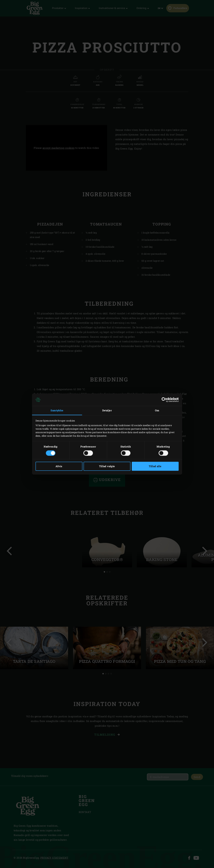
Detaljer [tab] (107, 410)
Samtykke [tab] (57, 410)
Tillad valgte (107, 466)
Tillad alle (155, 466)
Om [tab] (157, 410)
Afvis (59, 466)
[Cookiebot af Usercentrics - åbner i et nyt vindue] (164, 400)
